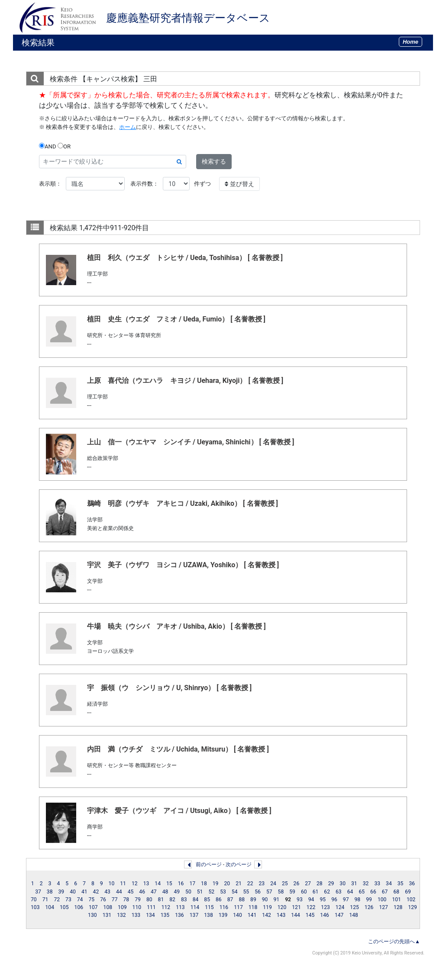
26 (297, 884)
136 (179, 915)
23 (262, 884)
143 (281, 915)
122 (311, 907)
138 (208, 915)
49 (177, 892)
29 (331, 884)
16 (181, 884)
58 (281, 892)
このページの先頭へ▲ (394, 941)
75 (91, 900)
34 (389, 884)
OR (64, 146)
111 (151, 907)
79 (138, 900)
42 (96, 892)
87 (230, 900)
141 (252, 915)
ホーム (128, 127)
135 (165, 915)
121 (296, 907)
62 (327, 892)
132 (121, 915)
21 (239, 884)
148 (354, 915)
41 (84, 892)
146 (325, 915)
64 (350, 892)
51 (200, 892)
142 (267, 915)
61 (316, 892)
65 (362, 892)
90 (265, 900)
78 (126, 900)
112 (166, 907)
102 (411, 900)
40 (73, 892)
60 (304, 892)
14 (158, 884)
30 (343, 884)
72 (57, 900)
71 (45, 900)
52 (211, 892)
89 (253, 900)
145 (310, 915)
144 (296, 915)
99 (369, 900)
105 (64, 907)
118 (253, 907)
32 (366, 884)
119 (267, 907)
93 (300, 900)
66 (373, 892)
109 (122, 907)
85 (207, 900)
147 (339, 915)
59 (292, 892)
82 (172, 900)
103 (35, 907)
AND (48, 146)
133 (136, 915)
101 (396, 900)
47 (154, 892)
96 (334, 900)
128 (398, 907)
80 (149, 900)
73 (68, 900)
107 (93, 907)
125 (354, 907)
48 (165, 892)
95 (323, 900)
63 (339, 892)
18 (204, 884)
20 (227, 884)
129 (412, 907)
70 (34, 900)
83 (184, 900)
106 (79, 907)
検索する (214, 161)
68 (396, 892)
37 (38, 892)
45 (131, 892)
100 (382, 900)
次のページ (239, 864)
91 (276, 900)
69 (408, 892)
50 (188, 892)
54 (235, 892)
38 (50, 892)
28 (320, 884)
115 (209, 907)
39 (61, 892)
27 (308, 884)
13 (146, 884)
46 (142, 892)
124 (340, 907)
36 (412, 884)
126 (369, 907)
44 (119, 892)
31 (354, 884)
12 (135, 884)
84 (196, 900)
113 (180, 907)
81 (161, 900)
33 (377, 884)
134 (150, 915)
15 (169, 884)
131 (107, 915)
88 (242, 900)
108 (108, 907)
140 (238, 915)
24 (273, 884)
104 (50, 907)
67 (385, 892)
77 (115, 900)
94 (311, 900)
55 (246, 892)
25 (285, 884)
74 (80, 900)
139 (223, 915)
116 (224, 907)
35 (401, 884)
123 (325, 907)
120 (282, 907)
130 (92, 915)
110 (137, 907)
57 (269, 892)
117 (238, 907)
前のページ (209, 864)
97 (346, 900)
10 (112, 884)
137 (194, 915)
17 (192, 884)
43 (107, 892)
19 (216, 884)
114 (195, 907)
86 (219, 900)
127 (383, 907)
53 (223, 892)
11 (123, 884)
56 (258, 892)
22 (250, 884)
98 (358, 900)
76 (103, 900)
